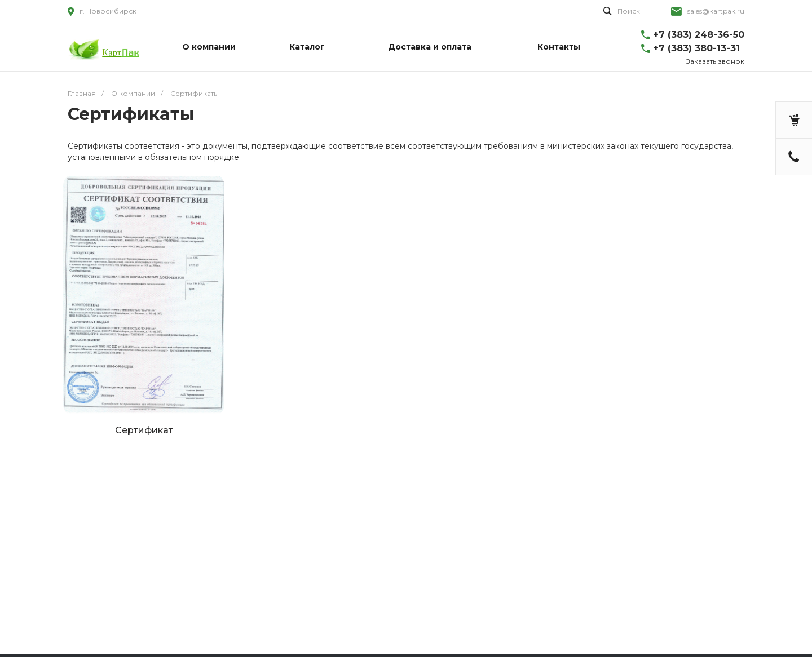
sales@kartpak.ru (716, 11)
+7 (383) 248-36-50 (699, 35)
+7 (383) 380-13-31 (696, 48)
